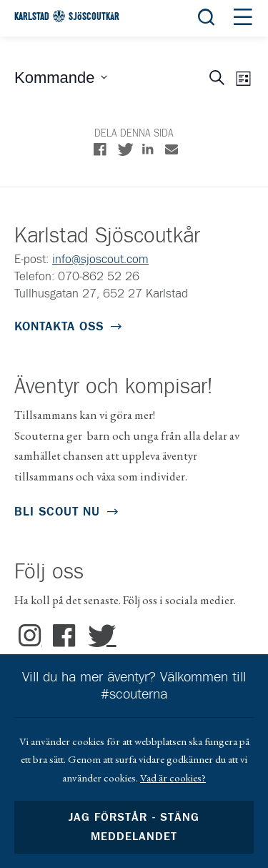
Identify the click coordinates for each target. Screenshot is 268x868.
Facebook (65, 636)
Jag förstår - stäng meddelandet (134, 827)
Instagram (30, 636)
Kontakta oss (59, 327)
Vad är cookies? (173, 778)
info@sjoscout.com (100, 260)
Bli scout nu (57, 512)
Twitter (98, 636)
